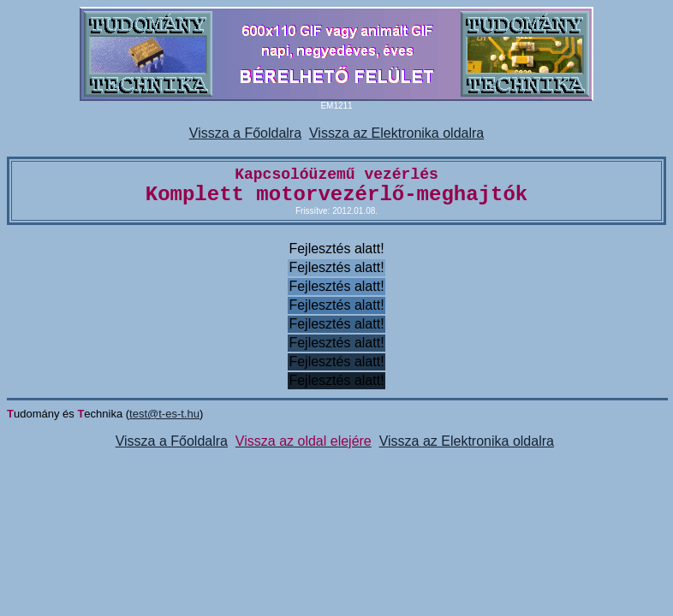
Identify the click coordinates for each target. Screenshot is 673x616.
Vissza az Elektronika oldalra (396, 133)
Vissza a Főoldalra (245, 133)
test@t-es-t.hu (164, 414)
